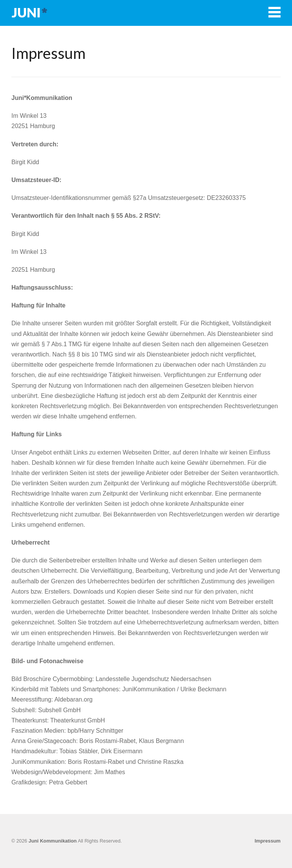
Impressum (268, 841)
